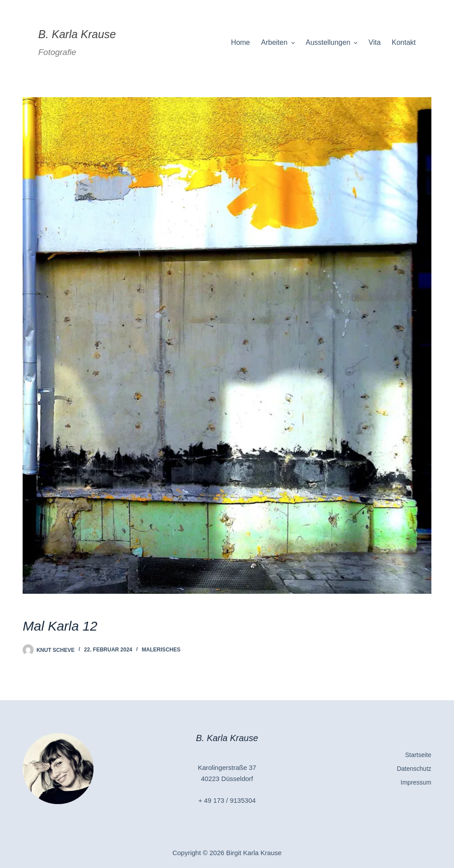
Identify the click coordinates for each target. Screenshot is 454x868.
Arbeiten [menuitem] (279, 43)
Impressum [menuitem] (416, 782)
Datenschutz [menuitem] (414, 769)
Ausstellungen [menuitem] (333, 43)
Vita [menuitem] (374, 42)
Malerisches (161, 650)
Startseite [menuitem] (418, 755)
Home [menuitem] (241, 42)
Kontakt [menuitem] (404, 42)
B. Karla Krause (77, 34)
